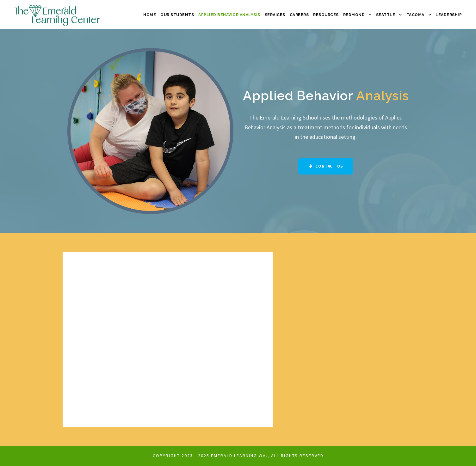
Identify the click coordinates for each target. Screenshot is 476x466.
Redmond (354, 15)
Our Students (177, 15)
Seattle (386, 15)
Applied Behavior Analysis (229, 15)
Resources (326, 15)
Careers (299, 15)
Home (150, 15)
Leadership (449, 15)
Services (275, 15)
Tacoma (415, 15)
